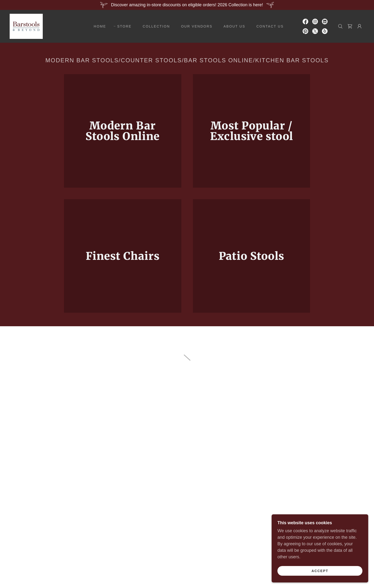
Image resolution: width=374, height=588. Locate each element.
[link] (26, 26)
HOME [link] (100, 26)
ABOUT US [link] (234, 26)
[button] (350, 26)
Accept (320, 571)
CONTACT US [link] (270, 26)
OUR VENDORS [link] (197, 26)
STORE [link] (124, 26)
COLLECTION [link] (156, 26)
